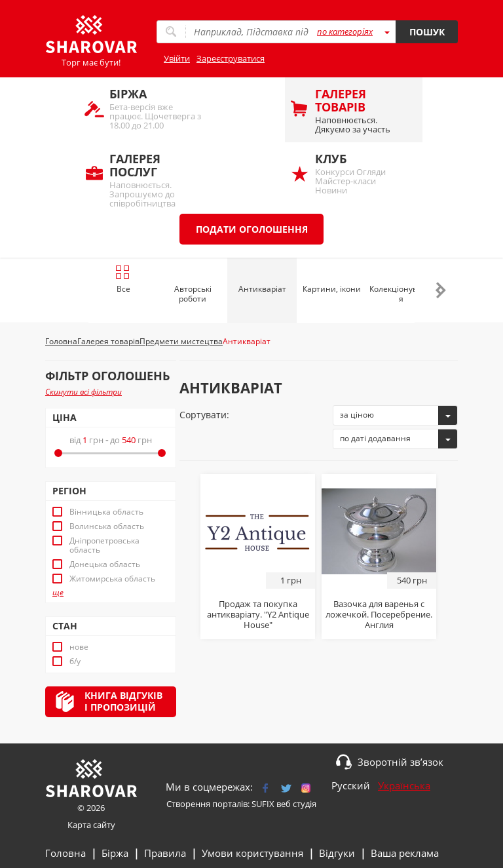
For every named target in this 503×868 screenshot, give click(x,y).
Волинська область (107, 526)
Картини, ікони (332, 289)
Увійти (177, 58)
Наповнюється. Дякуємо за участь (362, 110)
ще (58, 593)
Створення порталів (207, 804)
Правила (165, 853)
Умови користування (252, 853)
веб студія (296, 804)
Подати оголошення (252, 229)
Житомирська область (112, 579)
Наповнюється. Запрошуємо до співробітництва (157, 179)
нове (79, 647)
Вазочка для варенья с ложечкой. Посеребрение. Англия (379, 614)
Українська (404, 785)
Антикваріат (262, 289)
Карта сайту (91, 825)
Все (123, 279)
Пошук (427, 32)
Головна (65, 853)
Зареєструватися (231, 58)
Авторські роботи (193, 294)
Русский (351, 785)
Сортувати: (204, 415)
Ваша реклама (405, 853)
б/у (75, 661)
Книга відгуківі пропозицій (123, 701)
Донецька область (105, 564)
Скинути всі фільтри (84, 392)
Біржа (115, 853)
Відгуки (337, 853)
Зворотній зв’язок (401, 762)
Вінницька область (106, 512)
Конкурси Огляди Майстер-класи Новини (362, 173)
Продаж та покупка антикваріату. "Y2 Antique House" (258, 614)
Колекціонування (401, 294)
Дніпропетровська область (104, 545)
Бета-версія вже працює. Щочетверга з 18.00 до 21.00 (157, 108)
